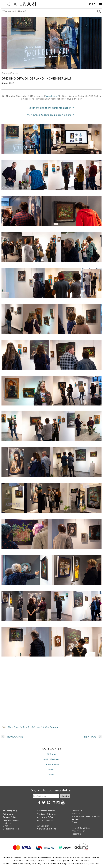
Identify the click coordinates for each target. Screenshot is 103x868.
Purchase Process (11, 820)
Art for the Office (45, 817)
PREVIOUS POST (13, 737)
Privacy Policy (78, 831)
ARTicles (52, 754)
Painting (45, 727)
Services (76, 819)
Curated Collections (47, 829)
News (51, 769)
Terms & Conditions (81, 828)
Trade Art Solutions (46, 814)
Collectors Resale (11, 829)
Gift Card (7, 826)
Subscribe (76, 834)
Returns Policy (10, 817)
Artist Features (51, 759)
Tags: (4, 727)
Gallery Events (10, 73)
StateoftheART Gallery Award (86, 816)
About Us (76, 814)
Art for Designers (45, 820)
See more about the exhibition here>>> (51, 108)
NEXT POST (93, 737)
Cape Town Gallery (18, 727)
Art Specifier (43, 826)
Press (52, 774)
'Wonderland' (52, 96)
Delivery (7, 823)
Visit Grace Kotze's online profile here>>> (52, 115)
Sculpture (55, 727)
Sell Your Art (9, 814)
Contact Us (77, 811)
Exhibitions (34, 727)
